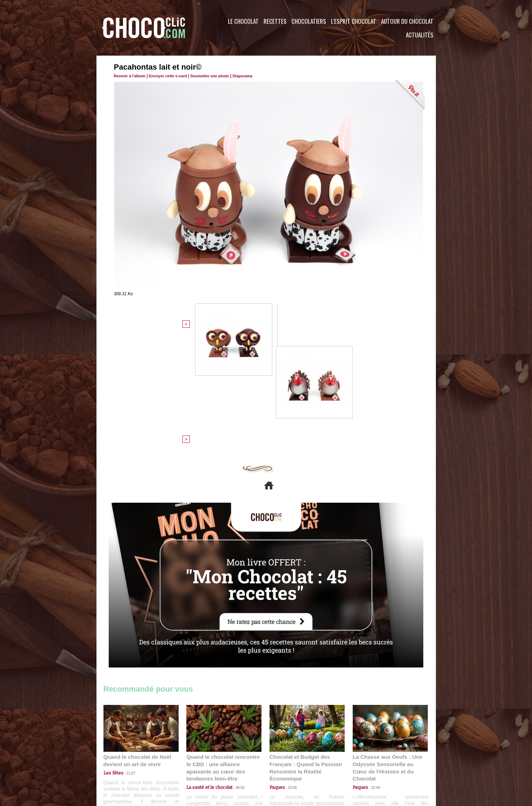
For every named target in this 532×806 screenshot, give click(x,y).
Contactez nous (125, 764)
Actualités (420, 35)
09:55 (235, 665)
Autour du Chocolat (407, 21)
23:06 (290, 672)
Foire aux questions (373, 764)
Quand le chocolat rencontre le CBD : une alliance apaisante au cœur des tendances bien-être (223, 649)
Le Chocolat (243, 21)
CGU (196, 764)
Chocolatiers (309, 21)
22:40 (373, 665)
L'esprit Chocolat (354, 21)
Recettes (275, 21)
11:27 (127, 658)
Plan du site (286, 764)
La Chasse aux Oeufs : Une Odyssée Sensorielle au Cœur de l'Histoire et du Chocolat (387, 649)
